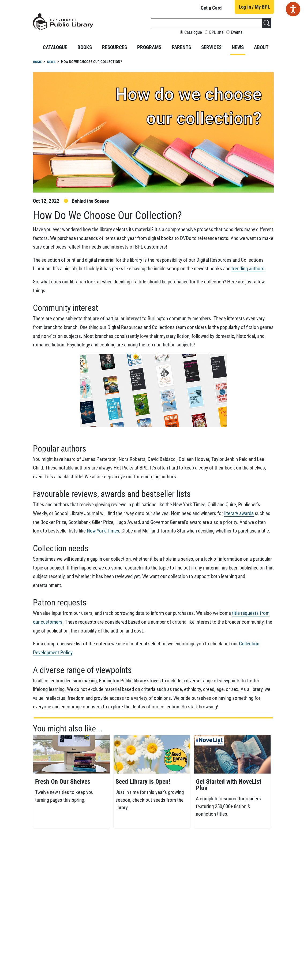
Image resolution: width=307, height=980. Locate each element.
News (238, 47)
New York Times (103, 531)
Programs (149, 47)
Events (237, 32)
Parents (181, 47)
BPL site (216, 32)
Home (37, 62)
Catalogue (193, 32)
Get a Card (211, 8)
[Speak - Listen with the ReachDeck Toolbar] (293, 9)
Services (211, 47)
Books (85, 47)
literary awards (239, 513)
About (261, 47)
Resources (115, 47)
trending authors (248, 269)
